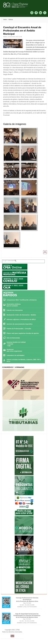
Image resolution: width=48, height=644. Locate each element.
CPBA (18, 5)
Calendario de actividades (16, 355)
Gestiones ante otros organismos (14, 350)
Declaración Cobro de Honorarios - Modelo (21, 315)
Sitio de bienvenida (13, 338)
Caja (9, 346)
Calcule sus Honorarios (15, 310)
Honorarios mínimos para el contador (14, 305)
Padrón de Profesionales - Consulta (19, 329)
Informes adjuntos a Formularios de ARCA (21, 319)
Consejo (10, 344)
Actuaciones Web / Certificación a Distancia (22, 300)
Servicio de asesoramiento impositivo (20, 324)
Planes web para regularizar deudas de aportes (23, 333)
